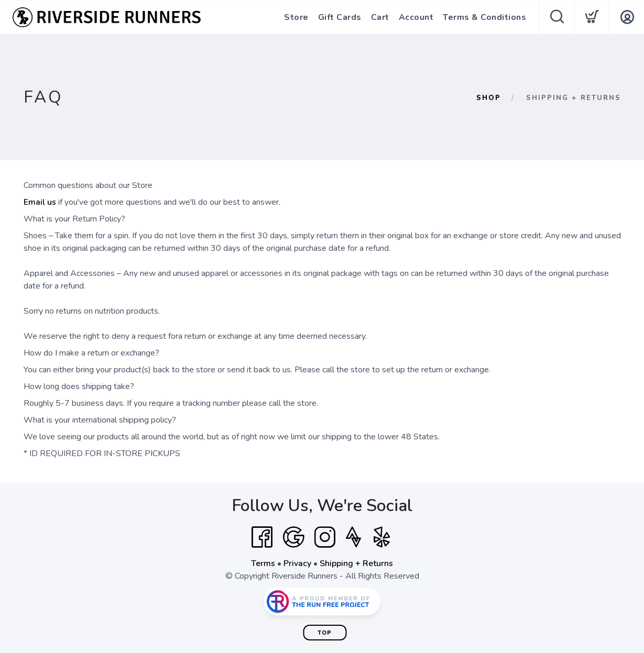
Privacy (297, 563)
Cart (380, 17)
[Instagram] (325, 537)
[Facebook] (262, 537)
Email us (40, 202)
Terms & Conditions (484, 17)
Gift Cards (340, 17)
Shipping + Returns (356, 563)
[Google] (293, 537)
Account (416, 17)
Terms (263, 563)
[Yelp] (382, 537)
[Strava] (353, 537)
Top (325, 633)
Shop (489, 98)
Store (296, 17)
